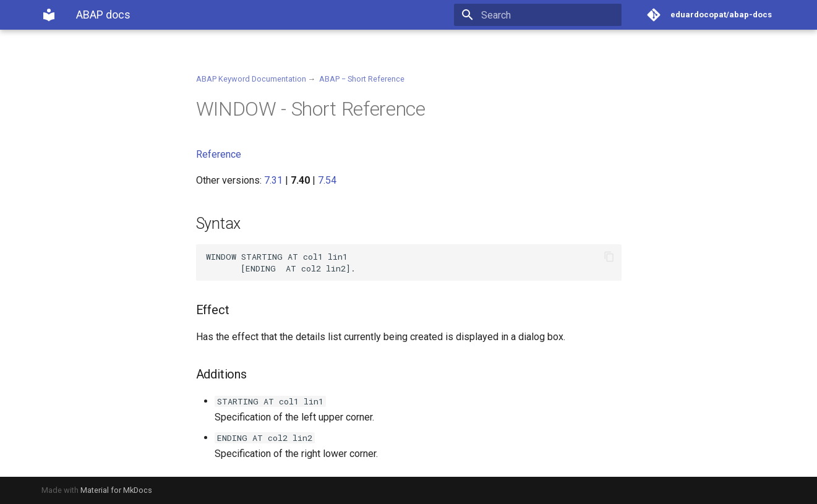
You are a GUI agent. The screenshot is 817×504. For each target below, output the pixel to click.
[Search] (549, 15)
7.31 (273, 180)
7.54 (327, 180)
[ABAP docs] (49, 15)
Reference (219, 154)
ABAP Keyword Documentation (251, 79)
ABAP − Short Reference (362, 79)
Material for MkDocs (116, 490)
